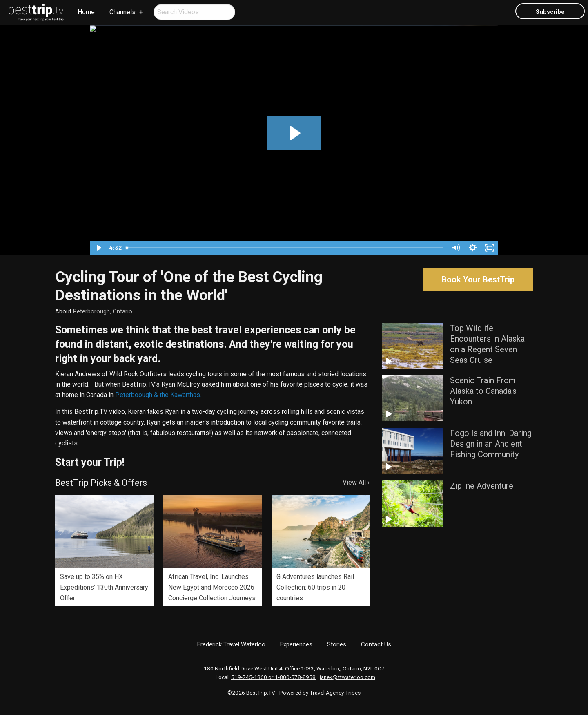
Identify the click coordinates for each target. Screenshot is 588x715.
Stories (337, 644)
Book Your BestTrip (478, 279)
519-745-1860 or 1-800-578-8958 (273, 677)
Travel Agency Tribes (335, 693)
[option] (104, 551)
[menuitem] (36, 13)
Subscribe (550, 12)
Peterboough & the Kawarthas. (158, 395)
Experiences (296, 644)
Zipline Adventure (482, 486)
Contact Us (376, 644)
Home (86, 12)
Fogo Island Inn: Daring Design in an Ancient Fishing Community (491, 444)
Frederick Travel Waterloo (231, 644)
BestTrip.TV (261, 693)
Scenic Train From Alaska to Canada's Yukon (483, 391)
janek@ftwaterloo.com (347, 677)
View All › (356, 482)
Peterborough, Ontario (103, 312)
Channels (122, 12)
